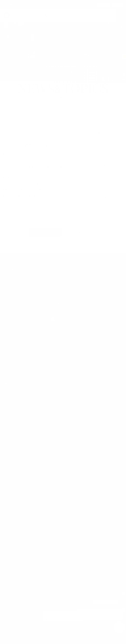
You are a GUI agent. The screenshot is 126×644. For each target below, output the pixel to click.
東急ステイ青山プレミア (78, 415)
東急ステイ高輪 (74, 445)
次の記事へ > (78, 232)
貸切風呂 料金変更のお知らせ (110, 178)
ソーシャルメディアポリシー (20, 365)
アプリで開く (117, 5)
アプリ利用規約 (72, 352)
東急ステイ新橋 (14, 408)
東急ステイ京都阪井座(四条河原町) (84, 528)
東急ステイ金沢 (14, 520)
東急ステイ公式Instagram (63, 305)
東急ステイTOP (13, 338)
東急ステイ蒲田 (74, 454)
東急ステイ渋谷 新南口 (77, 403)
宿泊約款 (68, 347)
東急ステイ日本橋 (15, 491)
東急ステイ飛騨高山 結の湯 (20, 516)
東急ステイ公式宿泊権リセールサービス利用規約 (30, 370)
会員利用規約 (12, 352)
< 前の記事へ (12, 232)
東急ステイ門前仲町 (16, 496)
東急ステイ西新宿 (15, 457)
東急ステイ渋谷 (74, 398)
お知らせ (33, 107)
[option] (63, 616)
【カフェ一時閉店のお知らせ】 (110, 157)
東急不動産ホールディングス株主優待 (24, 361)
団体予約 (68, 343)
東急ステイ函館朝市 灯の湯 (79, 486)
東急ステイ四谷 (14, 461)
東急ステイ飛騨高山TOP (14, 107)
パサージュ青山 (14, 597)
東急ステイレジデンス (18, 592)
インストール (103, 5)
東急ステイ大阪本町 (76, 523)
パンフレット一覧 (14, 347)
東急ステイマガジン (16, 602)
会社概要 (10, 356)
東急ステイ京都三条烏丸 (78, 533)
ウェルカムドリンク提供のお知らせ (110, 144)
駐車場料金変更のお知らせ (110, 167)
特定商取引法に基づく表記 (77, 365)
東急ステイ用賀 (74, 424)
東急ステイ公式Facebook (63, 319)
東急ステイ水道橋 (15, 486)
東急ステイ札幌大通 (76, 496)
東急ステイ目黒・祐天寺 (78, 420)
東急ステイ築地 (14, 403)
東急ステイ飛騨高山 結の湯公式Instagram (63, 290)
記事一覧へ (45, 232)
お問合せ (10, 343)
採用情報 (68, 356)
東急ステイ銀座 (14, 398)
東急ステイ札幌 (74, 491)
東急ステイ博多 (74, 565)
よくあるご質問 (72, 338)
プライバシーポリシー (75, 361)
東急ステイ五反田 (75, 449)
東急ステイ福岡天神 (76, 561)
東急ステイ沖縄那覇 (76, 570)
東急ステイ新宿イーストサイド (22, 445)
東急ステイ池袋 (14, 466)
